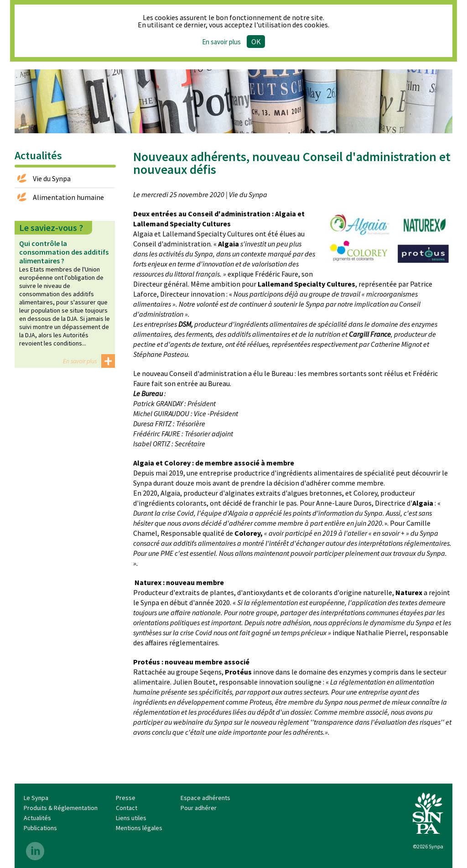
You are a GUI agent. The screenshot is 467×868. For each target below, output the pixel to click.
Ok (256, 42)
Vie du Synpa (52, 178)
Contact (127, 808)
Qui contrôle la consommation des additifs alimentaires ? (64, 252)
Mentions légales (139, 828)
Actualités (37, 818)
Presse (126, 798)
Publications (40, 828)
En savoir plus (221, 42)
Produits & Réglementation (61, 808)
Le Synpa (36, 798)
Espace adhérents (205, 798)
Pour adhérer (199, 808)
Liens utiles (131, 818)
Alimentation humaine (68, 197)
